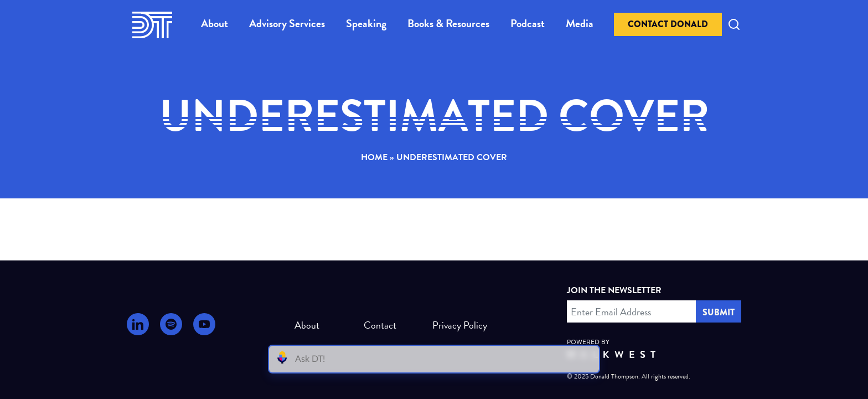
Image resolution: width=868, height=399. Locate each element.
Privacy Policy (455, 325)
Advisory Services (287, 23)
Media (580, 23)
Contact (380, 325)
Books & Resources (448, 23)
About (215, 23)
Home (374, 157)
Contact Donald (668, 24)
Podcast (528, 23)
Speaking (366, 23)
